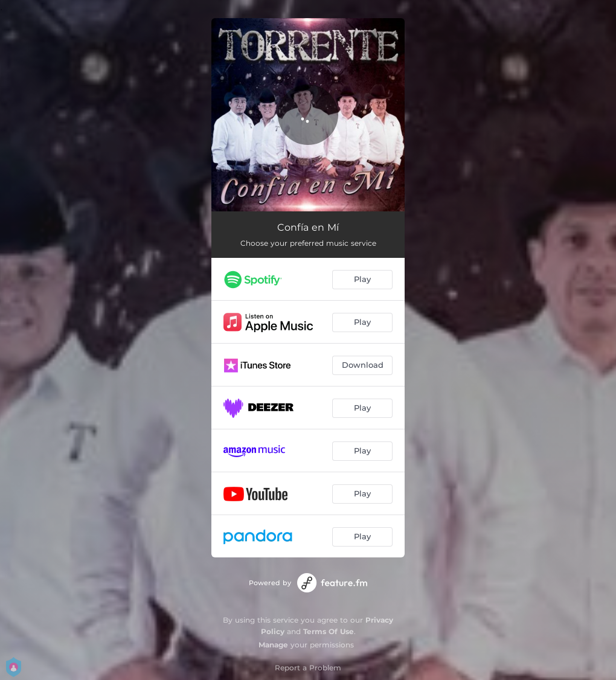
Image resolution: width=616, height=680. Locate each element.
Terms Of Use (329, 631)
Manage (273, 645)
